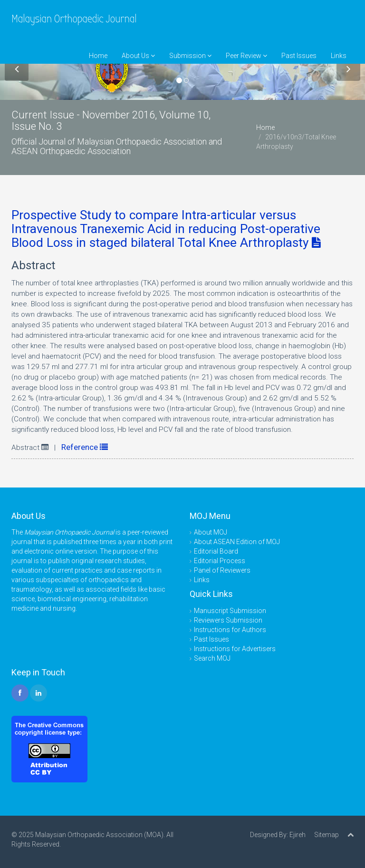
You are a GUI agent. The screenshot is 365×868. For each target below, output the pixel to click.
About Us (138, 56)
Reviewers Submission (228, 620)
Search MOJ (212, 658)
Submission (190, 56)
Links (339, 56)
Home (98, 56)
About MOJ (211, 532)
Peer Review (246, 56)
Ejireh (298, 835)
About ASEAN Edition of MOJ (237, 542)
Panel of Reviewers (222, 570)
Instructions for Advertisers (235, 649)
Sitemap (327, 835)
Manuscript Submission (230, 611)
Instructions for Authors (230, 630)
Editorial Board (216, 551)
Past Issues (299, 56)
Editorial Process (220, 561)
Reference (85, 447)
